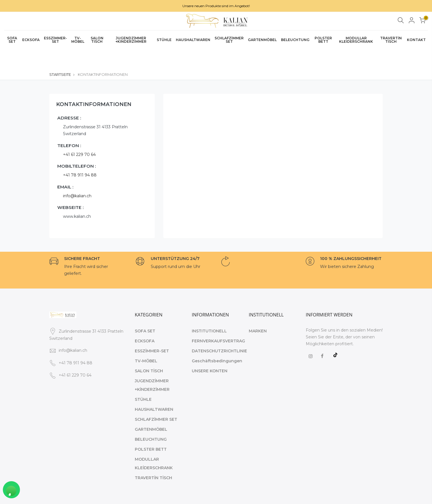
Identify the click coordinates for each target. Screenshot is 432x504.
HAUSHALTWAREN (193, 40)
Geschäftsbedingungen (217, 341)
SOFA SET (12, 40)
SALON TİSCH (97, 40)
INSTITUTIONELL (209, 311)
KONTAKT (416, 40)
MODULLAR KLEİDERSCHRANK (356, 40)
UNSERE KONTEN (210, 351)
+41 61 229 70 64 (79, 135)
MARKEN (258, 311)
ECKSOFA (31, 40)
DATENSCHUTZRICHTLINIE (219, 331)
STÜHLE (164, 40)
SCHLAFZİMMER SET (229, 40)
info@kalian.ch (77, 176)
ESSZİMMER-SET (55, 40)
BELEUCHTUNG (295, 40)
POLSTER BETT (323, 40)
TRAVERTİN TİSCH (391, 40)
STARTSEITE (60, 54)
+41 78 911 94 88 (80, 155)
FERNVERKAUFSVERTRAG (218, 321)
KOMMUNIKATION (364, 495)
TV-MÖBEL (78, 40)
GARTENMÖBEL (262, 40)
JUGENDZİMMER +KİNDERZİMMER (131, 40)
